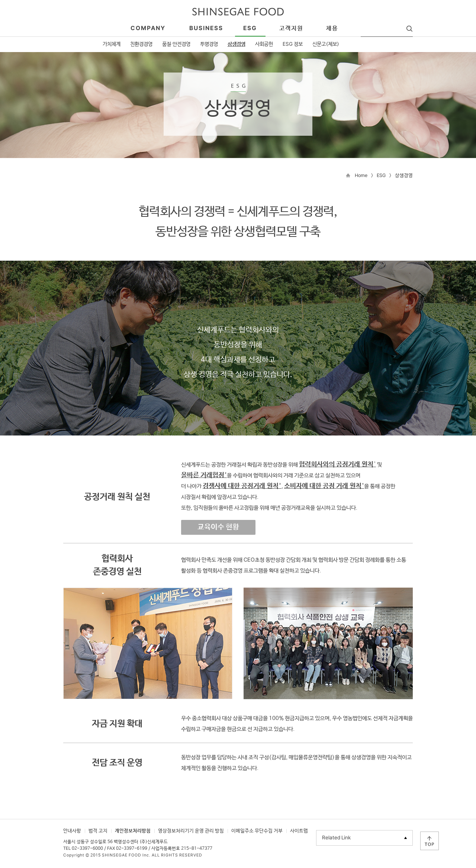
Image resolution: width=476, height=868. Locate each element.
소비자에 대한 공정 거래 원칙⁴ (324, 486)
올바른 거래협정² (204, 475)
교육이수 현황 (218, 527)
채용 (332, 28)
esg (250, 28)
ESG (381, 176)
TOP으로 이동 (430, 841)
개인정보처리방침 (133, 831)
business (206, 28)
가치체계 (112, 44)
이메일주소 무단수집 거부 (257, 831)
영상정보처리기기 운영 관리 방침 (191, 831)
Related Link (336, 838)
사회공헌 (264, 44)
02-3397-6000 (87, 849)
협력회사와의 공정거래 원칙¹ (337, 464)
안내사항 (72, 831)
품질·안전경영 (176, 44)
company (148, 28)
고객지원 (291, 28)
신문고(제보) (326, 44)
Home (361, 176)
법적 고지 (98, 831)
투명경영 (209, 44)
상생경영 (237, 44)
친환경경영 (141, 44)
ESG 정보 (293, 44)
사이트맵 (299, 831)
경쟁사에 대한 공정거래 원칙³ (242, 486)
